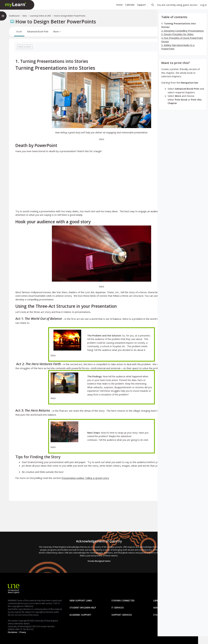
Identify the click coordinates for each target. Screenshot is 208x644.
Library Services (65, 602)
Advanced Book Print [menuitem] (38, 31)
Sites (25, 16)
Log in (203, 5)
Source (81, 139)
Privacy (20, 632)
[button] (153, 5)
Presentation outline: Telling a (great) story (85, 489)
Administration (116, 609)
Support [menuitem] (141, 5)
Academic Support (66, 616)
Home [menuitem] (119, 5)
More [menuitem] (56, 31)
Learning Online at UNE (40, 16)
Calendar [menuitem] (130, 5)
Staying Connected (118, 595)
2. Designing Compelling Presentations (182, 38)
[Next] (153, 60)
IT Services (61, 609)
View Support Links (66, 595)
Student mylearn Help (120, 602)
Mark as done (25, 47)
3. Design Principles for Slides (177, 42)
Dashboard (14, 16)
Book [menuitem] (19, 31)
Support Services (116, 616)
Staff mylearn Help (66, 623)
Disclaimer (10, 632)
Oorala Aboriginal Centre (79, 555)
